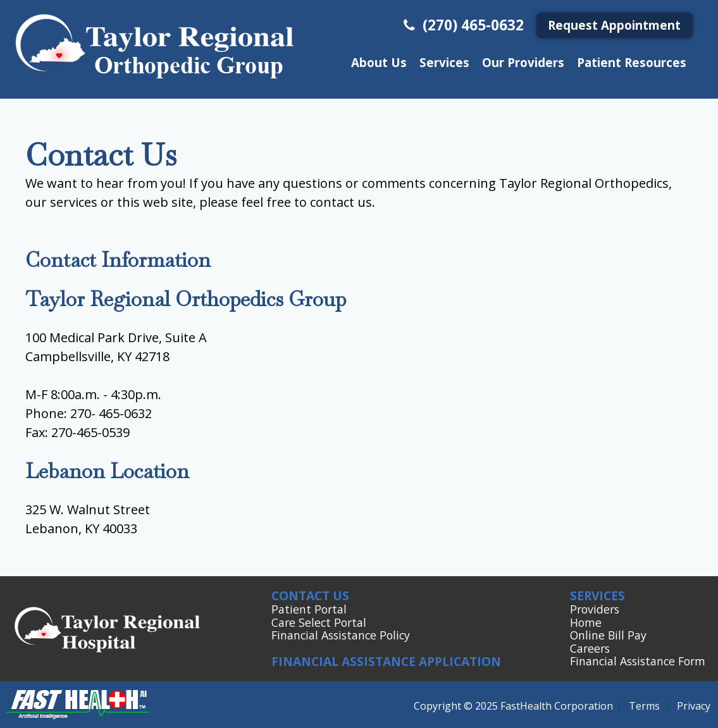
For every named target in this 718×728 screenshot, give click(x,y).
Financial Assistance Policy (341, 635)
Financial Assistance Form (638, 661)
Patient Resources (632, 62)
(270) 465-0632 (462, 25)
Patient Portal (309, 609)
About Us (379, 62)
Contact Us (310, 595)
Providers (595, 609)
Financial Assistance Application (386, 661)
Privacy (694, 706)
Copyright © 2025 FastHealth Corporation (513, 706)
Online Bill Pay (608, 635)
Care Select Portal (319, 622)
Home (586, 622)
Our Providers (523, 62)
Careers (590, 648)
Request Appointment (614, 25)
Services (444, 62)
